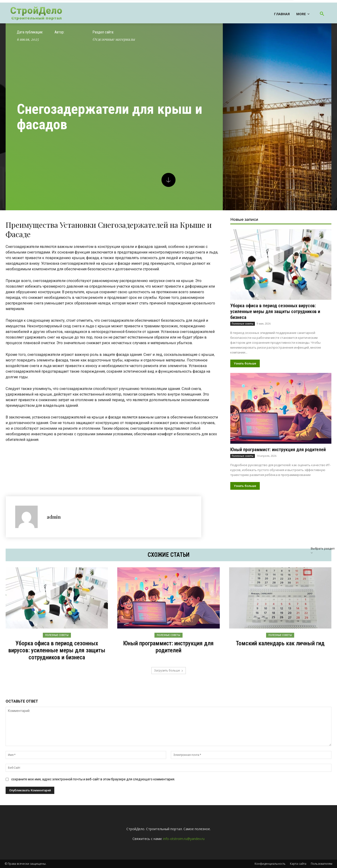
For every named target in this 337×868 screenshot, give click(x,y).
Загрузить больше (169, 670)
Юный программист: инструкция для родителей (278, 450)
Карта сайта (298, 864)
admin (54, 517)
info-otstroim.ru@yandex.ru (184, 839)
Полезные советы (243, 324)
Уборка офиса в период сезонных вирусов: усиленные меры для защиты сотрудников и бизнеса (275, 311)
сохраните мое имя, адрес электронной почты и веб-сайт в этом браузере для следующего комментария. (93, 779)
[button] (322, 14)
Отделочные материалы (114, 39)
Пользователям (322, 864)
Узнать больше (245, 363)
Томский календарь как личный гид (280, 643)
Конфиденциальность (270, 864)
